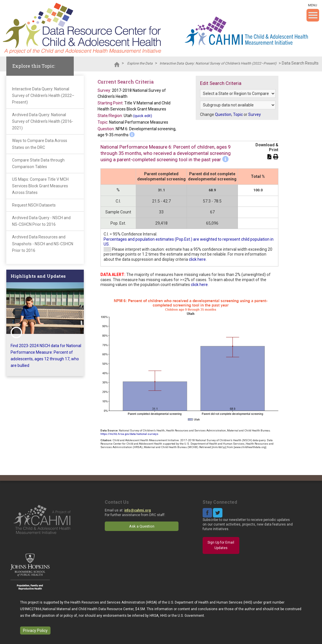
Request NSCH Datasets (34, 205)
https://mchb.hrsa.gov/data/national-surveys (129, 434)
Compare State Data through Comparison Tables (38, 163)
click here (197, 259)
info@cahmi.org (137, 510)
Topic (238, 114)
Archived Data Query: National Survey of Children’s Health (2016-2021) (43, 121)
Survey (255, 114)
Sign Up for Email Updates (221, 545)
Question (223, 114)
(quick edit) (143, 116)
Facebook (207, 513)
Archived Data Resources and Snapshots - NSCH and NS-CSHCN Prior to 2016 (43, 244)
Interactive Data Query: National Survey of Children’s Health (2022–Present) (218, 63)
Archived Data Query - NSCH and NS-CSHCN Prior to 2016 (41, 221)
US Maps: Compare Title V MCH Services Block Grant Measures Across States (40, 186)
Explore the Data (140, 63)
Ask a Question (142, 526)
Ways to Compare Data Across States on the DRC (40, 144)
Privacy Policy (35, 631)
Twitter (218, 513)
